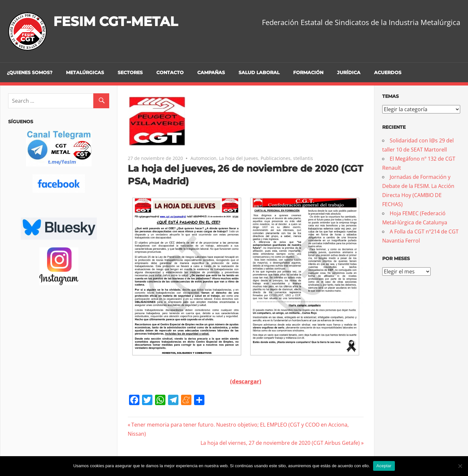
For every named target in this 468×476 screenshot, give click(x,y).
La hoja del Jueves (239, 158)
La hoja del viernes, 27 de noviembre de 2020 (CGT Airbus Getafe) (280, 443)
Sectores (130, 73)
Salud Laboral (259, 73)
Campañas (211, 73)
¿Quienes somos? (30, 73)
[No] (460, 466)
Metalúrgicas (85, 73)
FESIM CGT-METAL (116, 21)
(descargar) (246, 381)
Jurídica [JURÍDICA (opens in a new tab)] (349, 73)
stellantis (303, 158)
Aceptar (384, 466)
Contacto (170, 73)
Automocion (203, 158)
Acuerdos (388, 73)
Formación (308, 73)
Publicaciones (276, 158)
